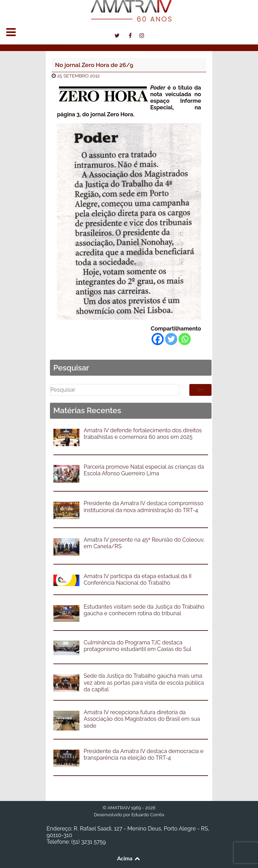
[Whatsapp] (185, 339)
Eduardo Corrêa (148, 815)
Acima (129, 858)
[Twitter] (171, 339)
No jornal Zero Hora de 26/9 (94, 65)
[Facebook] (158, 339)
